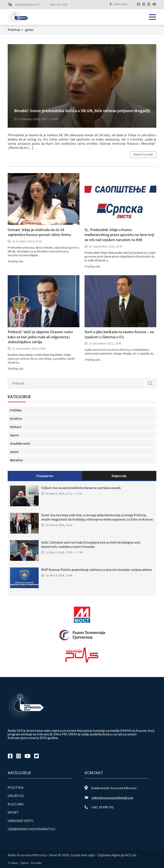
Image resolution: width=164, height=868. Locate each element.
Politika (16, 410)
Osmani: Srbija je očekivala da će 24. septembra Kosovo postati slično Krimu (39, 232)
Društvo (16, 418)
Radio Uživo (121, 4)
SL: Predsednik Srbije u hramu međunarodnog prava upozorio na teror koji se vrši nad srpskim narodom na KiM (119, 235)
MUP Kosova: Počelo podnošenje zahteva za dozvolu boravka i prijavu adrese (97, 570)
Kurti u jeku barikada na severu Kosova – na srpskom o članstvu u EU (119, 334)
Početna (16, 30)
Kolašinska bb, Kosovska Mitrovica (114, 788)
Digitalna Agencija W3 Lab (117, 855)
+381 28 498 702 (102, 807)
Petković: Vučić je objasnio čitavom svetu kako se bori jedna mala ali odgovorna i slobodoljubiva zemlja (40, 337)
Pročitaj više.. (16, 261)
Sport (14, 435)
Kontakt (36, 863)
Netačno (16, 460)
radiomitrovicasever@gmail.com (112, 798)
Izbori (14, 452)
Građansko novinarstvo (31, 829)
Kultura (16, 427)
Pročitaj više (143, 155)
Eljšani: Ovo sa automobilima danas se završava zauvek (81, 488)
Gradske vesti (20, 443)
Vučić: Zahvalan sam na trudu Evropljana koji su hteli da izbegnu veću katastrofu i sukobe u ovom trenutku (91, 544)
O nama (13, 863)
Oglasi (24, 863)
